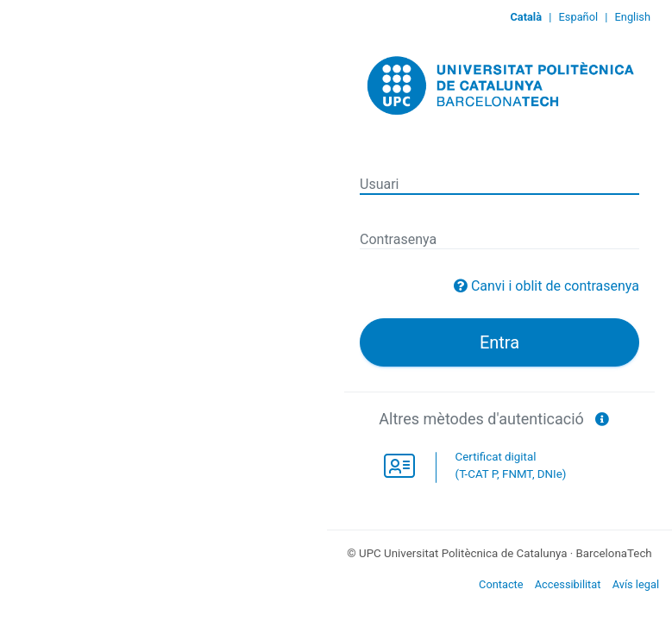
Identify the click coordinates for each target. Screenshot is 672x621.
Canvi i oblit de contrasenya (555, 286)
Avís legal (636, 584)
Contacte (501, 584)
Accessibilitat (568, 584)
